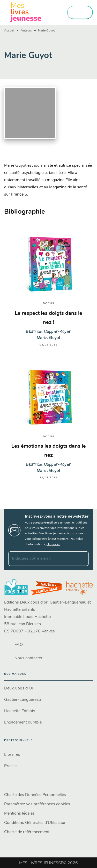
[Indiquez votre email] (42, 559)
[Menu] (80, 12)
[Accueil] (26, 12)
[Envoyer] (83, 559)
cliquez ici (53, 544)
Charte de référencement (27, 832)
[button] (48, 688)
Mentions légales (19, 814)
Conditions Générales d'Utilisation (35, 823)
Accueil (9, 31)
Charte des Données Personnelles (35, 795)
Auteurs (26, 31)
